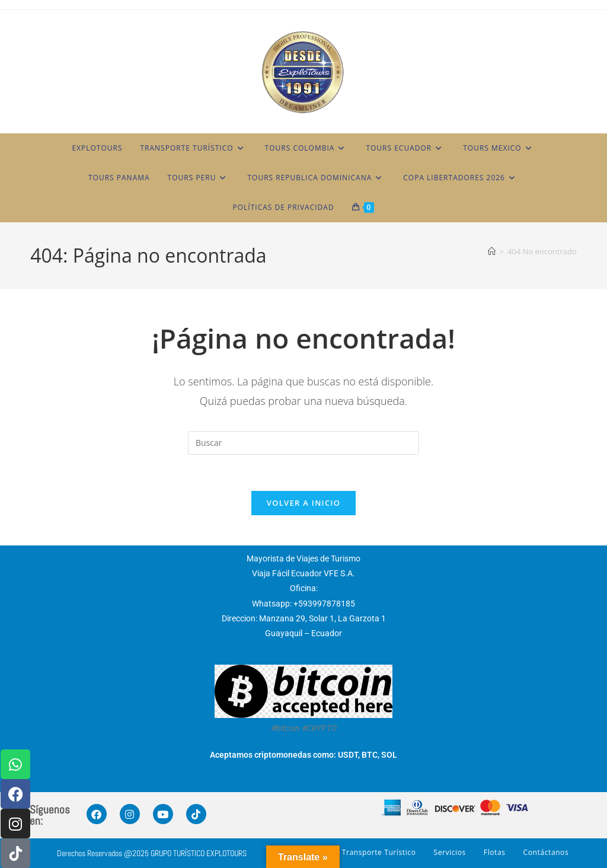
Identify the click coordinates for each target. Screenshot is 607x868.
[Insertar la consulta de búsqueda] (303, 443)
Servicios (449, 852)
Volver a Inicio (303, 503)
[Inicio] (492, 251)
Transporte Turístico (379, 852)
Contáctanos (546, 852)
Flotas (495, 852)
